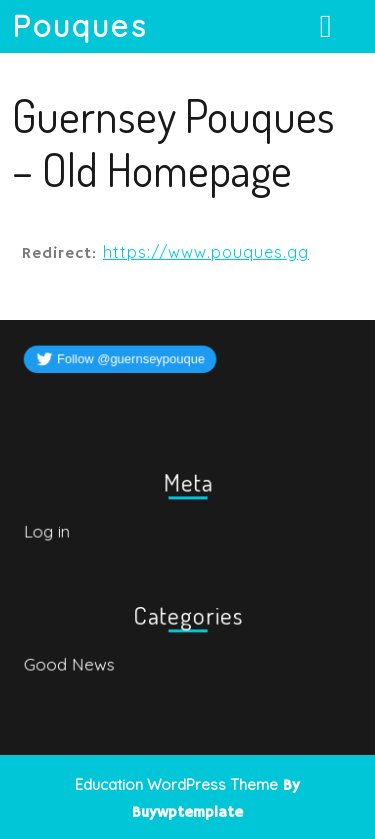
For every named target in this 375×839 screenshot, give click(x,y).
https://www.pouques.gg (206, 252)
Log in (48, 531)
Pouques (80, 26)
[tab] (328, 26)
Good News (70, 664)
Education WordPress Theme (176, 784)
